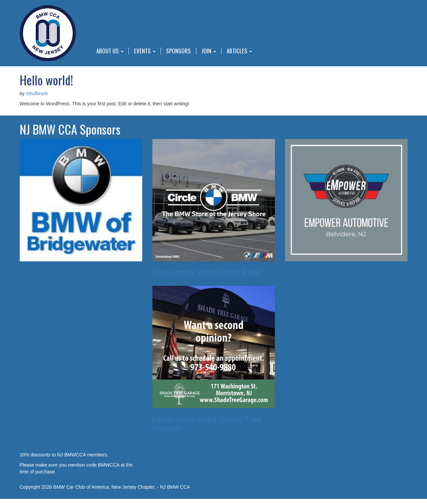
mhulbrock (37, 93)
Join (209, 51)
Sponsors (178, 51)
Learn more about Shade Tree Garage (207, 424)
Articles (239, 51)
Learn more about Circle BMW (207, 272)
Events (145, 51)
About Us (110, 51)
